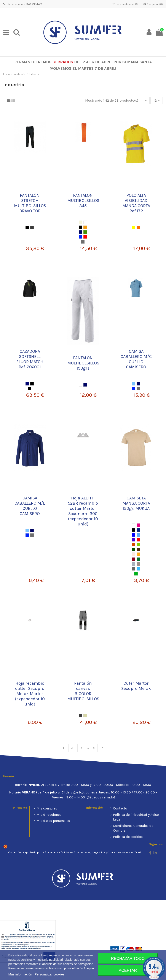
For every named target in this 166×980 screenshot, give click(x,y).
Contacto (120, 808)
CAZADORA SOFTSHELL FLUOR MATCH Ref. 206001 (30, 359)
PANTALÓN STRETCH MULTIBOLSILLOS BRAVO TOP (30, 203)
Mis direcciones (49, 815)
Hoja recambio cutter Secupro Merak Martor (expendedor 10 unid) (30, 694)
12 (157, 100)
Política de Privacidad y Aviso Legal (136, 817)
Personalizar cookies (49, 974)
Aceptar (128, 970)
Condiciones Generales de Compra (133, 828)
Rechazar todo (128, 959)
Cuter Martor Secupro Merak (136, 686)
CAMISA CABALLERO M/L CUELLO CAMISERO (30, 506)
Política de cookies (128, 837)
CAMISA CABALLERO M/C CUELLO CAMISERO (136, 359)
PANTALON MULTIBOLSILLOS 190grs (83, 363)
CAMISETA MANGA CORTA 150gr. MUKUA (136, 503)
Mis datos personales (53, 821)
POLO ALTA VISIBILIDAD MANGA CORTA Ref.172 (136, 203)
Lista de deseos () (126, 4)
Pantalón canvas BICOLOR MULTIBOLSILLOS (83, 691)
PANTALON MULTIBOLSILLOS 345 (83, 201)
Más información (20, 974)
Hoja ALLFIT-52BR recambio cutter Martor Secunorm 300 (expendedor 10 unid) (83, 511)
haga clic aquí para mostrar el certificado (117, 852)
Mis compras (47, 808)
